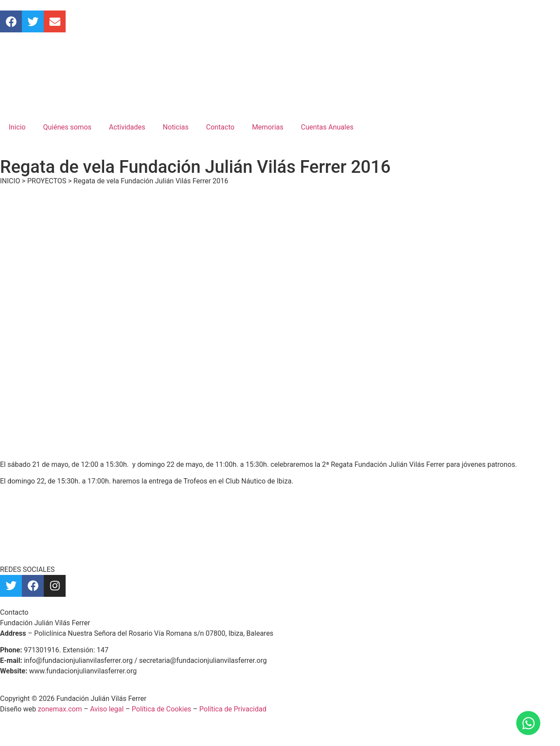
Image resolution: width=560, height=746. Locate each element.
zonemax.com (60, 709)
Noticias (176, 127)
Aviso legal (107, 709)
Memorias (268, 127)
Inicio (17, 127)
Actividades (127, 127)
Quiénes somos (67, 127)
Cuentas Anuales (327, 127)
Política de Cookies (161, 709)
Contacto (220, 127)
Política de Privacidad (233, 709)
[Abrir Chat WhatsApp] (528, 723)
